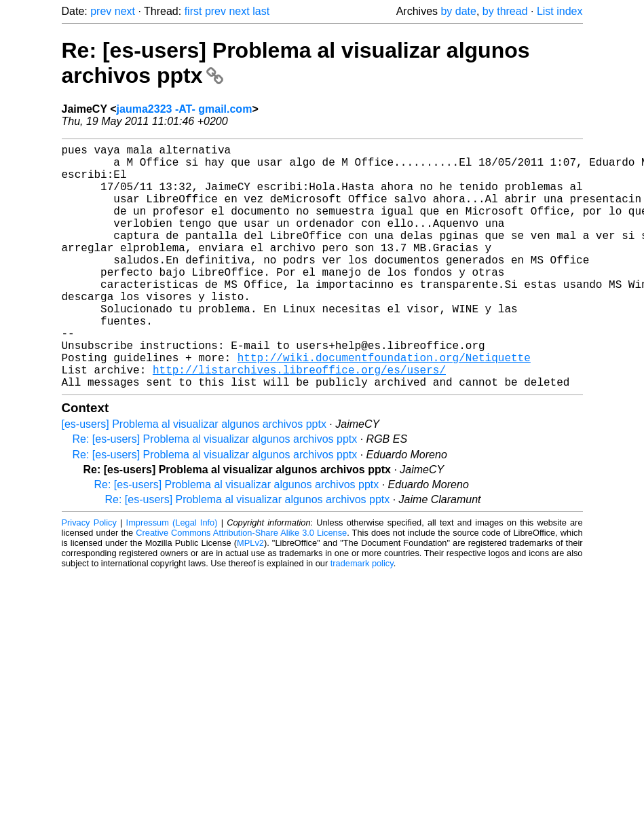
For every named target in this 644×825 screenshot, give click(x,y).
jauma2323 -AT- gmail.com (185, 109)
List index (560, 11)
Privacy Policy (89, 577)
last (261, 11)
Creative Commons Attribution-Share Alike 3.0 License (241, 587)
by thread (505, 11)
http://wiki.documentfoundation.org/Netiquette (384, 406)
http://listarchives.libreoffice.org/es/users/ (299, 421)
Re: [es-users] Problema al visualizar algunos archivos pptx (215, 493)
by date (458, 11)
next (125, 11)
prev (101, 11)
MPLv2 (250, 597)
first (193, 11)
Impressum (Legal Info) (172, 577)
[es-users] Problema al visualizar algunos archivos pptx (194, 478)
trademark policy (362, 618)
